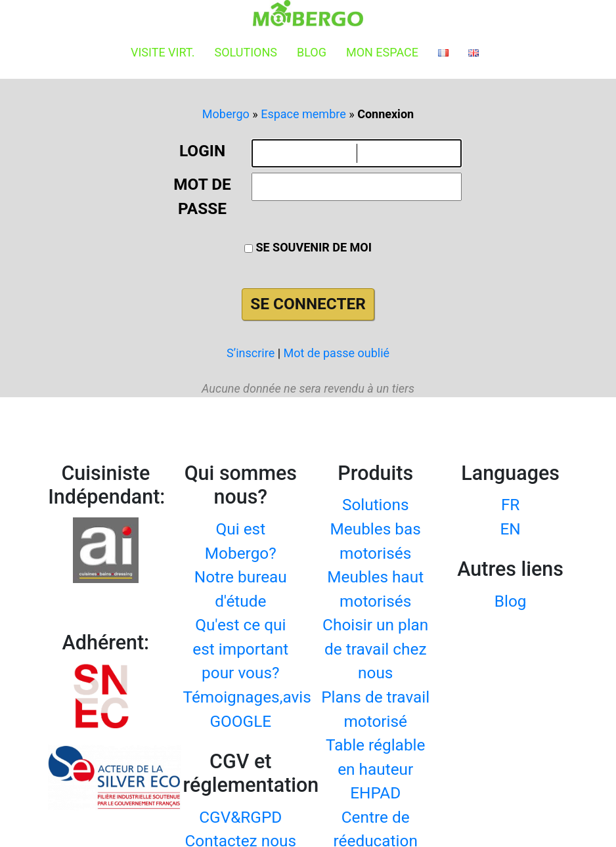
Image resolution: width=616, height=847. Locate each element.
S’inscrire (251, 353)
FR (511, 505)
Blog (312, 52)
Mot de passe (202, 196)
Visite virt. (163, 52)
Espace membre (303, 114)
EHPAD (375, 793)
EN (511, 529)
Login (202, 151)
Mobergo (226, 114)
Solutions (246, 52)
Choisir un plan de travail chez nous (375, 649)
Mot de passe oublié (337, 353)
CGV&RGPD (240, 817)
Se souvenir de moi (308, 247)
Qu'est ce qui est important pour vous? (240, 649)
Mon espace (382, 52)
